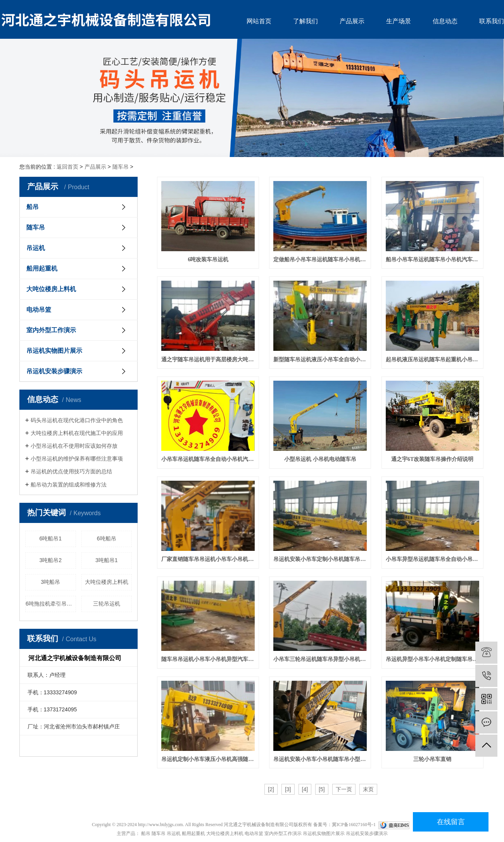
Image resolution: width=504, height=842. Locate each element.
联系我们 (492, 21)
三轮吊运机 (107, 604)
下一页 (344, 789)
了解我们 (306, 21)
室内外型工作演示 (51, 330)
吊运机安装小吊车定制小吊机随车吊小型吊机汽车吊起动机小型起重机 (320, 559)
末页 (368, 789)
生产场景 (399, 21)
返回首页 (67, 167)
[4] (305, 789)
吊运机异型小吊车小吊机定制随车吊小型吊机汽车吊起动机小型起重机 (432, 659)
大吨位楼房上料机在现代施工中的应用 (77, 433)
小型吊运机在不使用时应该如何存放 (74, 446)
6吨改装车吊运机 (208, 260)
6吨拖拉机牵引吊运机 (51, 604)
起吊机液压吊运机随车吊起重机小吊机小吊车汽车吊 (432, 360)
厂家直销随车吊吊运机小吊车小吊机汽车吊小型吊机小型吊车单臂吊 (208, 559)
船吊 (33, 207)
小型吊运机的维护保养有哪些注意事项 (77, 459)
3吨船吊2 (50, 560)
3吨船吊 (50, 582)
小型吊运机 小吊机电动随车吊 (320, 459)
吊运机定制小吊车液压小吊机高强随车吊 (208, 759)
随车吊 (121, 167)
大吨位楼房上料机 (51, 289)
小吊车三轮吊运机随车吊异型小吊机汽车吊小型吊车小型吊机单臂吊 (320, 659)
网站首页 (259, 21)
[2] (271, 789)
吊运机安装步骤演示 (54, 371)
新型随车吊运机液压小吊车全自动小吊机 (320, 360)
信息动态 (445, 21)
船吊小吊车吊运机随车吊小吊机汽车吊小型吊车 (432, 260)
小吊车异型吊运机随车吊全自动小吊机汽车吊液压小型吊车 (432, 559)
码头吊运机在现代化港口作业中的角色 (77, 420)
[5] (322, 789)
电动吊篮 (39, 310)
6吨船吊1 (50, 538)
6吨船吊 (107, 538)
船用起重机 (42, 268)
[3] (288, 789)
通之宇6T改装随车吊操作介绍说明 (432, 459)
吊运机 (36, 248)
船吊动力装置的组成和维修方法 (69, 485)
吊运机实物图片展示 (54, 351)
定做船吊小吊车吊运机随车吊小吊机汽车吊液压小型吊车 (320, 260)
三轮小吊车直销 (432, 759)
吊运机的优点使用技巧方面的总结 (71, 471)
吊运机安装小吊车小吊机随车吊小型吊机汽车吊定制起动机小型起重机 (320, 759)
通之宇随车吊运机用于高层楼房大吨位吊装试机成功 (208, 360)
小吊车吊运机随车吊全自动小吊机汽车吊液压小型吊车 (208, 459)
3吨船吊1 (107, 560)
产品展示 (352, 21)
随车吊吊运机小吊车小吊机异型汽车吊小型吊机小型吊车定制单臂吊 (208, 659)
